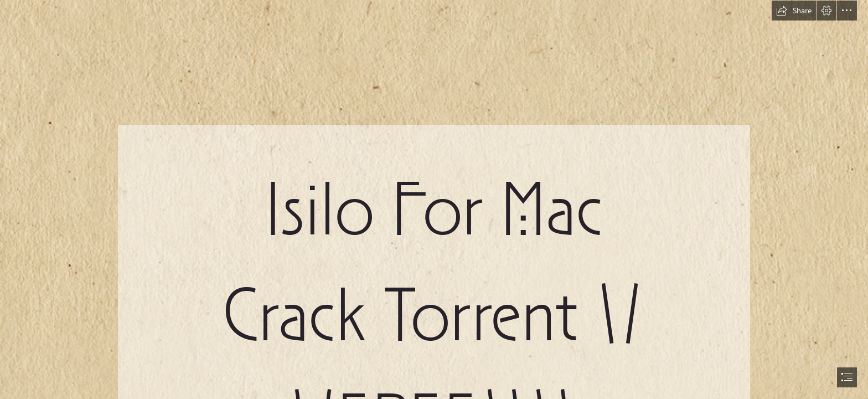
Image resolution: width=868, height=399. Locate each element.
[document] (434, 199)
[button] (794, 11)
